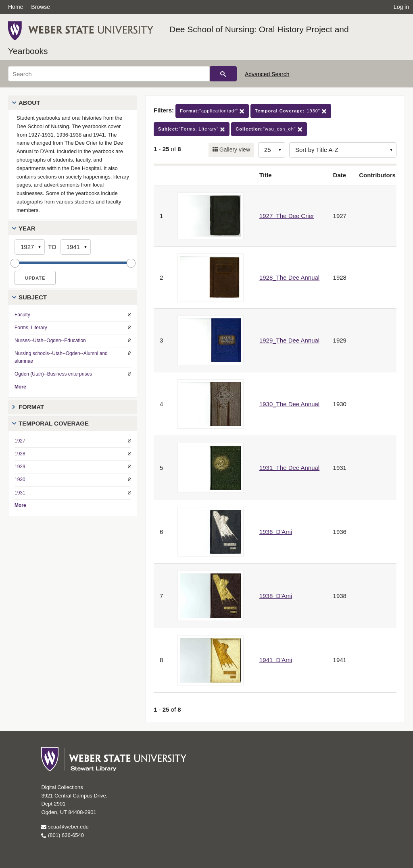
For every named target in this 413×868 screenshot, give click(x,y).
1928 (20, 454)
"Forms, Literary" (192, 129)
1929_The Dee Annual (289, 340)
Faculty (22, 315)
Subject (33, 297)
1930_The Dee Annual (289, 404)
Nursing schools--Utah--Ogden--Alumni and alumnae (61, 357)
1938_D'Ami (276, 596)
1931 (20, 493)
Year (27, 228)
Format (31, 407)
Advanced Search (267, 74)
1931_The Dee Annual (289, 468)
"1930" (291, 111)
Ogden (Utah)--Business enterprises (53, 374)
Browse (41, 7)
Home (16, 7)
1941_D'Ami (276, 660)
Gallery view (234, 150)
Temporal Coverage (54, 423)
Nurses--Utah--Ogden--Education (50, 341)
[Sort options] (343, 150)
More (20, 387)
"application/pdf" (212, 111)
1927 (20, 441)
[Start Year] (30, 247)
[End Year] (76, 247)
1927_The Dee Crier (287, 216)
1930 (20, 480)
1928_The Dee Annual (289, 277)
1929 (20, 467)
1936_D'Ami (276, 532)
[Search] (109, 74)
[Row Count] (272, 150)
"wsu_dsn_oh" (269, 129)
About (29, 103)
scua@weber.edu (65, 827)
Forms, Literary (31, 328)
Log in (401, 7)
